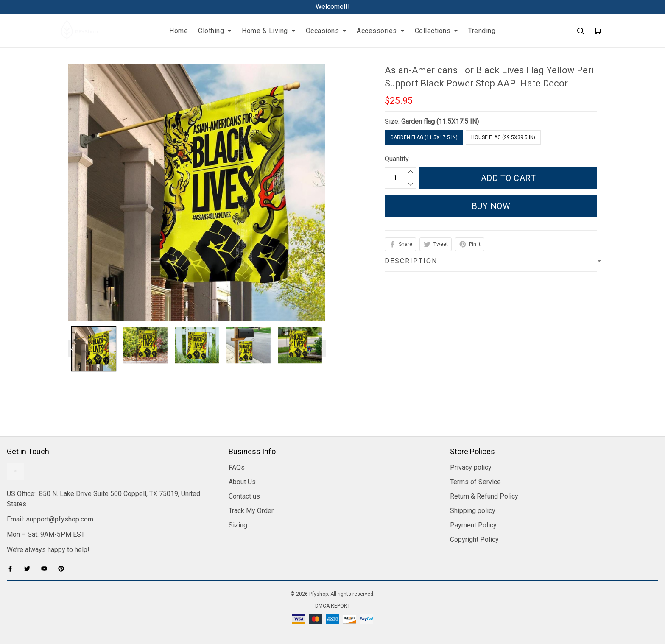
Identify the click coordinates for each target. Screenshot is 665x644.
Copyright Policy (474, 539)
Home (179, 31)
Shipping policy (473, 511)
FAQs (237, 467)
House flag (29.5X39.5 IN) (503, 137)
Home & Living (269, 31)
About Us (242, 482)
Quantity (397, 159)
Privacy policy (471, 467)
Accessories (381, 31)
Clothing (215, 31)
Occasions (326, 31)
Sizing (238, 525)
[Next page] (321, 349)
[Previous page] (72, 349)
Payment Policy (473, 525)
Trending (482, 31)
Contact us (244, 496)
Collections (437, 31)
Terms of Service (475, 482)
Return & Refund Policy (484, 496)
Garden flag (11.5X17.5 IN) (440, 121)
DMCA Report (333, 606)
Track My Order (251, 511)
